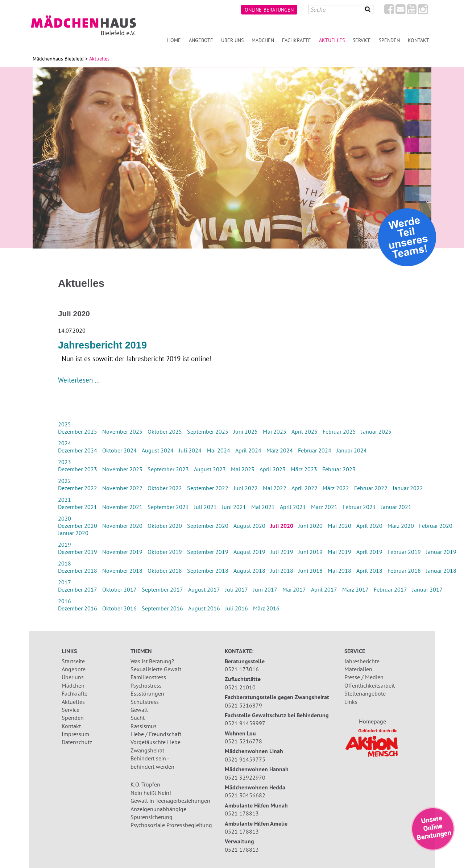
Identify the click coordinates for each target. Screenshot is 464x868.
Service (362, 40)
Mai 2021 (263, 507)
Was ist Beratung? (152, 661)
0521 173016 (242, 669)
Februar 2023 (339, 469)
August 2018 (249, 571)
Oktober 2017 (119, 589)
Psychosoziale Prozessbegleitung (171, 825)
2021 (65, 500)
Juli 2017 (237, 589)
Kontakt (419, 40)
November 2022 (122, 488)
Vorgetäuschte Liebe (156, 742)
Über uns (232, 40)
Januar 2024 (352, 450)
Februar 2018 (404, 571)
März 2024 (280, 450)
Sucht (138, 718)
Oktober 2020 (165, 526)
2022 (65, 481)
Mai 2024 (218, 450)
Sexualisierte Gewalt (156, 669)
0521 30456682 (245, 795)
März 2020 (401, 526)
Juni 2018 (310, 571)
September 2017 (162, 589)
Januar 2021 (396, 507)
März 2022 (336, 488)
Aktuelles (73, 702)
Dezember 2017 (78, 589)
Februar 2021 (359, 507)
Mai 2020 (339, 526)
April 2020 (369, 526)
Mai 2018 (339, 571)
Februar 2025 (339, 431)
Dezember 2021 (78, 507)
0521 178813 (242, 813)
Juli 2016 (237, 608)
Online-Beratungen (269, 10)
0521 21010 (240, 687)
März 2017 (355, 589)
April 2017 (324, 589)
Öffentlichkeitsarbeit (370, 685)
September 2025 (208, 431)
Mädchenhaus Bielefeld (58, 59)
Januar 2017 (427, 589)
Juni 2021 (234, 507)
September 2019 (208, 552)
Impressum (75, 734)
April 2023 (273, 469)
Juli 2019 (282, 552)
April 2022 (304, 488)
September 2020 (208, 526)
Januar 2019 (441, 552)
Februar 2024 (315, 450)
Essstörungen (147, 693)
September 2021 (168, 507)
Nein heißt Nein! (151, 793)
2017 (65, 582)
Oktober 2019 (165, 552)
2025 (65, 424)
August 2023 (210, 469)
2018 (65, 563)
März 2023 (304, 469)
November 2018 (122, 571)
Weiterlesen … (79, 380)
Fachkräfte (297, 40)
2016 (65, 601)
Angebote (201, 40)
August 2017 (204, 589)
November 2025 (122, 431)
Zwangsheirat (147, 750)
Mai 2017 (294, 589)
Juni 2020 (310, 526)
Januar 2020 (73, 533)
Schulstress (145, 702)
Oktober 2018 (165, 571)
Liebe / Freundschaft (156, 734)
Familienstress (148, 677)
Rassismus (144, 726)
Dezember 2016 (78, 608)
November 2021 (122, 507)
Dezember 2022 (78, 488)
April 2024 (248, 450)
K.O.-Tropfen (145, 784)
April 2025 (304, 431)
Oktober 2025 (165, 431)
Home (174, 40)
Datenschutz (77, 742)
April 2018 (369, 571)
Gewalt (139, 710)
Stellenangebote (365, 693)
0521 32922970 (245, 777)
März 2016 (266, 608)
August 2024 (158, 450)
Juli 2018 (282, 571)
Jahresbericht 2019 (102, 345)
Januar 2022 (408, 488)
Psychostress (146, 685)
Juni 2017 (265, 589)
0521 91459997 (245, 723)
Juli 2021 (205, 507)
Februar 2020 (436, 526)
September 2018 (208, 571)
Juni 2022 (246, 488)
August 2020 (249, 526)
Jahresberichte (362, 661)
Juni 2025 (246, 431)
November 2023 (122, 469)
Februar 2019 (404, 552)
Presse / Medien (364, 677)
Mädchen (263, 40)
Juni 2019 (310, 552)
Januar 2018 (441, 571)
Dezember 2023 (78, 469)
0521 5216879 (243, 705)
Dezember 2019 (78, 552)
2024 (65, 443)
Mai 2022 (275, 488)
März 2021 (324, 507)
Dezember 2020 (78, 526)
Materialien (358, 669)
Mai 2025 (275, 431)
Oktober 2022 (165, 488)
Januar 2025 (376, 431)
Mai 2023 (243, 469)
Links (351, 702)
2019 (65, 544)
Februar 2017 (390, 589)
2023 (65, 462)
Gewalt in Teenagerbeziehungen (170, 801)
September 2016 (162, 608)
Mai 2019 (339, 552)
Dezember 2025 (78, 431)
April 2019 (369, 552)
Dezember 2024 (78, 450)
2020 (65, 518)
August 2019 (249, 552)
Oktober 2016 (119, 608)
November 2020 (122, 526)
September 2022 (208, 488)
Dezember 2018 (78, 571)
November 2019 (122, 552)
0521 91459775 (245, 759)
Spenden (389, 40)
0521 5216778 (243, 741)
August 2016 (204, 608)
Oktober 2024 (119, 450)
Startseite (73, 661)
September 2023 (168, 469)
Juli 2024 (190, 450)
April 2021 (293, 507)
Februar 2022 (371, 488)
